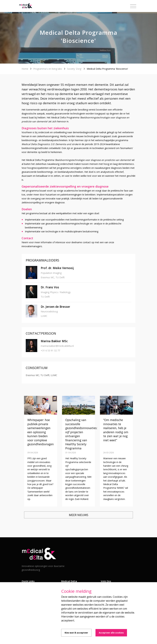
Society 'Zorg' (74, 69)
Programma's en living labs (48, 69)
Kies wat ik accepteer (76, 633)
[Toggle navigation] (133, 6)
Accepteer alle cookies (111, 633)
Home (25, 69)
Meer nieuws (79, 515)
